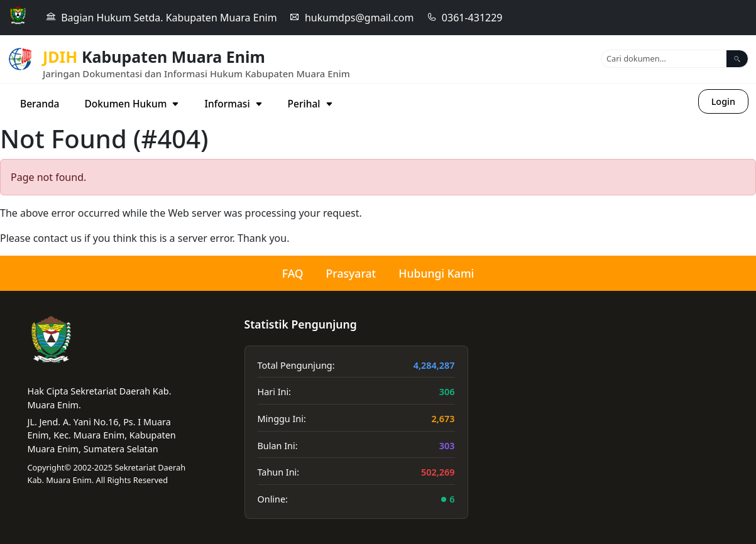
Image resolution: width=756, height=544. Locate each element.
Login (723, 101)
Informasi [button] (233, 104)
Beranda (40, 104)
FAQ (293, 273)
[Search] (664, 59)
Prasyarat (351, 273)
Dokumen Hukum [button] (132, 104)
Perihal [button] (310, 104)
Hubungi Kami (436, 273)
